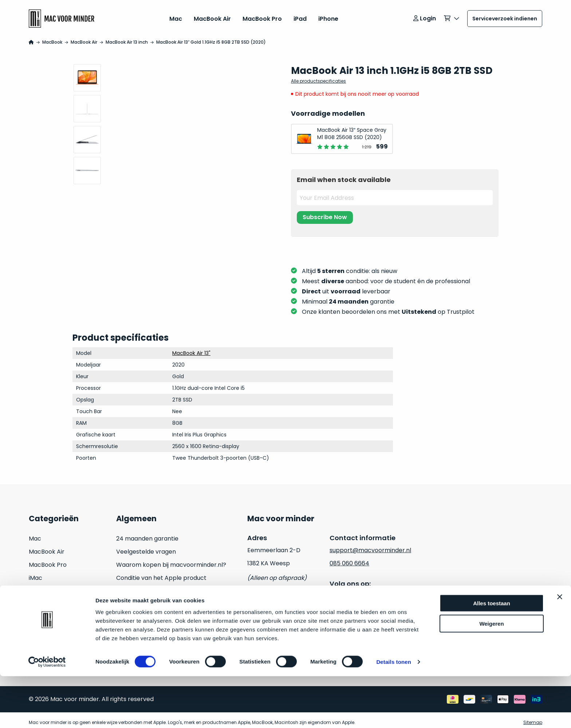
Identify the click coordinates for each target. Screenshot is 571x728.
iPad (300, 16)
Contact (128, 626)
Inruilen (39, 626)
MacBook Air (212, 16)
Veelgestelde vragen (146, 547)
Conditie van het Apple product (161, 573)
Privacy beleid (267, 612)
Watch (38, 612)
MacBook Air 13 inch (127, 37)
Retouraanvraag (140, 599)
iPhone (328, 16)
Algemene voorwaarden (282, 599)
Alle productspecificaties (318, 76)
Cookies (259, 626)
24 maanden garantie (147, 534)
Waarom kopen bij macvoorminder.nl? (171, 560)
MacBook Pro (262, 16)
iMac (36, 573)
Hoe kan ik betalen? (144, 586)
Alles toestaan (492, 655)
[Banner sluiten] (560, 649)
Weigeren (491, 676)
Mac (176, 16)
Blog (122, 612)
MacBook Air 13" (191, 348)
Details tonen (393, 714)
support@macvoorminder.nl (370, 545)
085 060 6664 (349, 559)
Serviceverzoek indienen (505, 16)
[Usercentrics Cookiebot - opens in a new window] (47, 714)
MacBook (52, 37)
